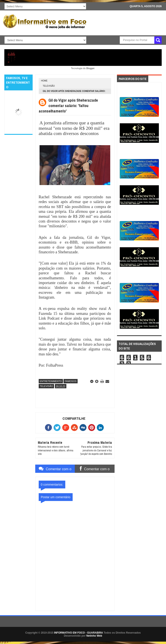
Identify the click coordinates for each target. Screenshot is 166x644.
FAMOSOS (70, 381)
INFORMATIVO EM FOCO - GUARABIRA (78, 633)
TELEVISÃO (49, 86)
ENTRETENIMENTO (51, 381)
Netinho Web (94, 636)
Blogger (90, 68)
